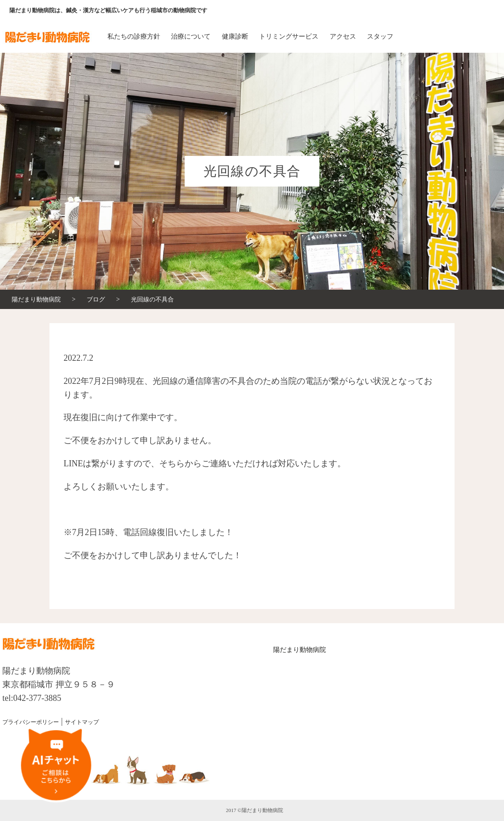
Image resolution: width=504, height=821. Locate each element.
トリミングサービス (289, 37)
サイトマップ (82, 722)
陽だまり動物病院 (300, 650)
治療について (191, 37)
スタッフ (380, 37)
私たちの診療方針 (134, 37)
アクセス (343, 37)
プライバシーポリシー (31, 722)
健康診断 (235, 37)
